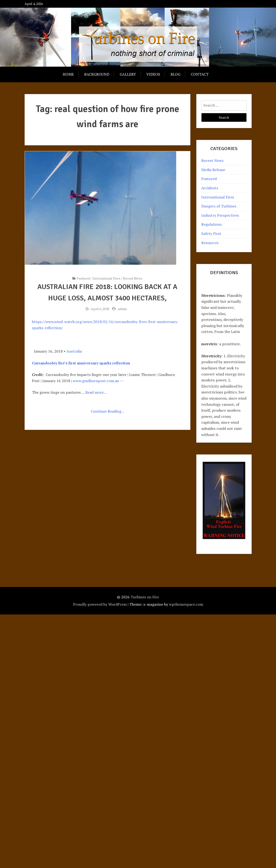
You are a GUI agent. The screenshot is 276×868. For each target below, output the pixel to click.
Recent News (133, 278)
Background (97, 74)
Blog (175, 74)
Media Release (213, 170)
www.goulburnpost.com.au (96, 381)
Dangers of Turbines (219, 206)
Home (68, 74)
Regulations (211, 224)
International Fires (106, 278)
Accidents (210, 188)
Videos (153, 74)
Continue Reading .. (107, 411)
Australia (74, 351)
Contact (200, 74)
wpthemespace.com (186, 604)
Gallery (128, 74)
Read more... (96, 392)
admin (122, 309)
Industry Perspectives (220, 215)
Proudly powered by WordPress (100, 604)
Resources (210, 243)
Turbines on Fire (145, 597)
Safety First (211, 233)
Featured (83, 278)
